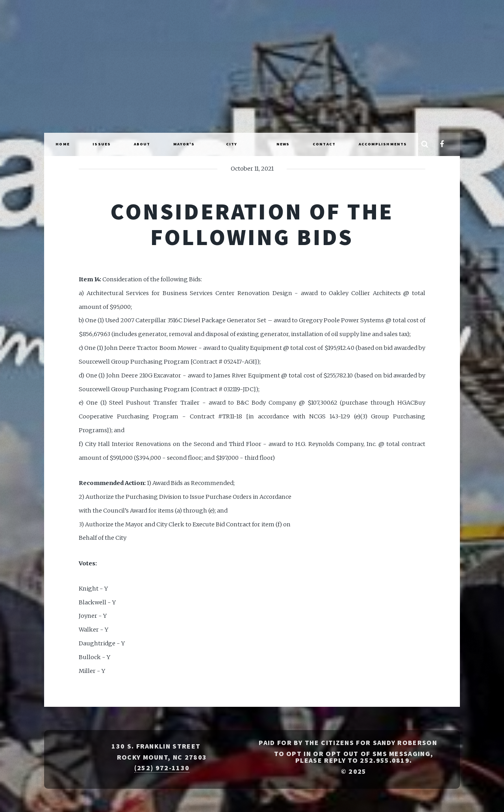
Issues (102, 144)
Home (62, 144)
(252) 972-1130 (162, 768)
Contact (324, 144)
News (283, 144)
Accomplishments (383, 144)
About (142, 144)
